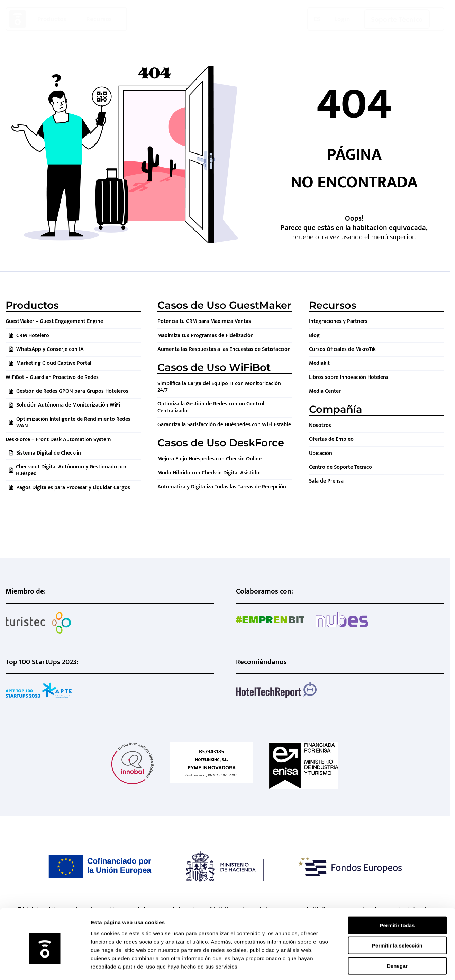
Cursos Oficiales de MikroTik (342, 349)
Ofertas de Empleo (331, 439)
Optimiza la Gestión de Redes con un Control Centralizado (211, 407)
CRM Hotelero (33, 335)
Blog (314, 335)
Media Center (325, 391)
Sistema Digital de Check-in (49, 453)
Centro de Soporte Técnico (340, 467)
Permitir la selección (397, 916)
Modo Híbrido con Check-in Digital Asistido (208, 473)
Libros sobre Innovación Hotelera (348, 377)
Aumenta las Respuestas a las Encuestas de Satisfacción (224, 349)
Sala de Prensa (326, 481)
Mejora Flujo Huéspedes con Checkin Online (210, 459)
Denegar (397, 936)
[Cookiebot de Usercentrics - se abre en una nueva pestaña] (45, 967)
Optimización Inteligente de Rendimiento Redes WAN (73, 422)
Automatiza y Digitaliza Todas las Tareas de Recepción (222, 487)
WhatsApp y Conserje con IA (50, 349)
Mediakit (319, 363)
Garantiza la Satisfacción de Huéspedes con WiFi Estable (224, 425)
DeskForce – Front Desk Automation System (58, 440)
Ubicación (321, 453)
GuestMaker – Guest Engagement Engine (54, 321)
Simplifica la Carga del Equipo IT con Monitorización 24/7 (219, 387)
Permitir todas (397, 895)
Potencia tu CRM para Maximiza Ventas (204, 321)
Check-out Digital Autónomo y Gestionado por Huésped (71, 470)
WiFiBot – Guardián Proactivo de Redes (52, 377)
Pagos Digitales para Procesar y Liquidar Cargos (73, 488)
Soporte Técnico (397, 20)
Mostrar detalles (375, 966)
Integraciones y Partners (338, 321)
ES (317, 19)
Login (342, 19)
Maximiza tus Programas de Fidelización (206, 335)
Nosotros (320, 425)
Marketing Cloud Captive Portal (54, 363)
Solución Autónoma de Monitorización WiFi (68, 405)
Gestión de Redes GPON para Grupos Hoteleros (72, 391)
